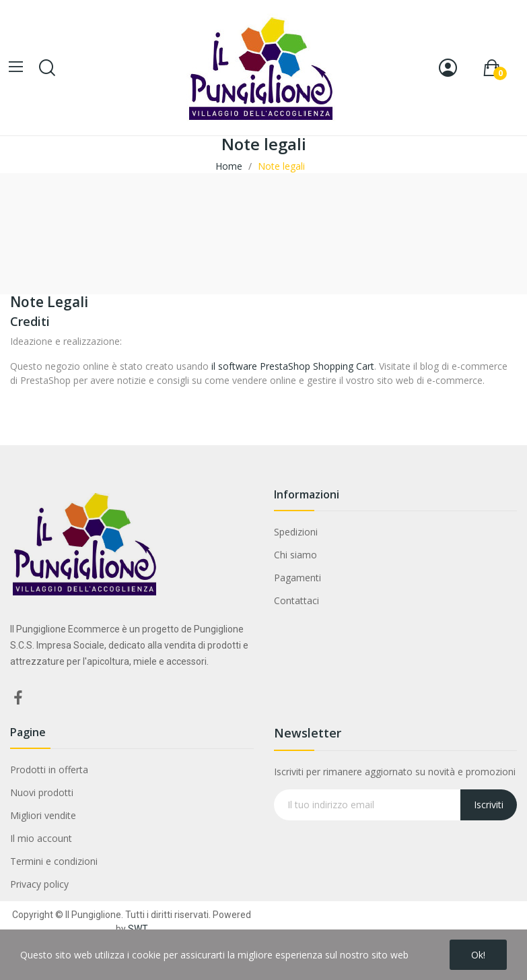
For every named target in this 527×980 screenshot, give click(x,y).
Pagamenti (297, 578)
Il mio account (41, 838)
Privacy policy (39, 884)
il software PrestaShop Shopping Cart (293, 366)
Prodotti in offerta (49, 770)
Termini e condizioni (54, 861)
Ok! (478, 955)
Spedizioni (296, 532)
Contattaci (296, 600)
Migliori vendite (43, 815)
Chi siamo (295, 555)
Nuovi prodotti (42, 792)
